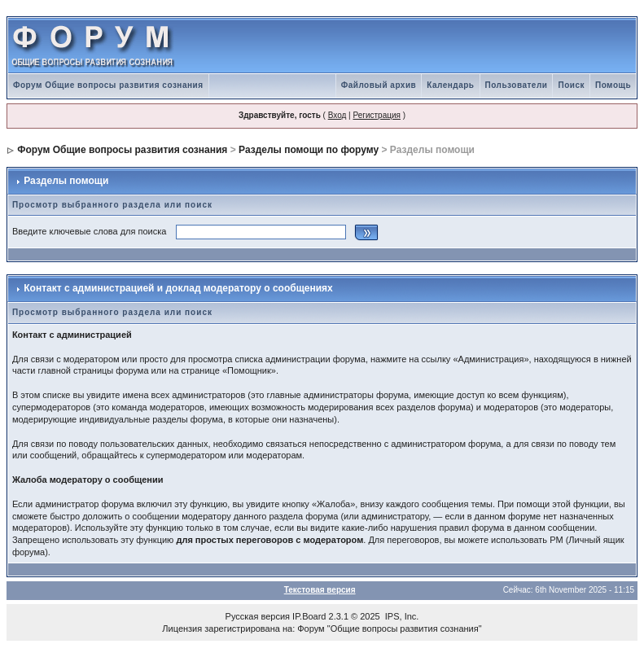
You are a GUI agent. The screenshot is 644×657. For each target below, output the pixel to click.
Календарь (450, 85)
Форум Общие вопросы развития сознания (108, 85)
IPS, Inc (401, 616)
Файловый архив (379, 85)
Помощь (613, 85)
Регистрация (376, 115)
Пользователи (517, 85)
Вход (337, 115)
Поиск (571, 85)
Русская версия (258, 616)
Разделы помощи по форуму (309, 150)
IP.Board (309, 616)
